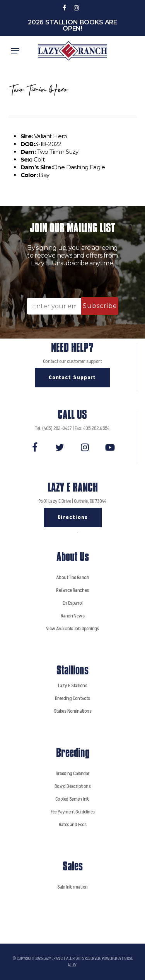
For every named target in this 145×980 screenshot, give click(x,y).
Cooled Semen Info (72, 799)
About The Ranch (72, 577)
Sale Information (72, 887)
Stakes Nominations (72, 711)
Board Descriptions (72, 786)
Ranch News (72, 616)
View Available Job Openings (72, 628)
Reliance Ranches (72, 590)
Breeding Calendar (73, 773)
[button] (15, 51)
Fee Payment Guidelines (73, 812)
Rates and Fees (73, 824)
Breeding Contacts (72, 698)
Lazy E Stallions (72, 685)
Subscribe (100, 306)
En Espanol (73, 603)
